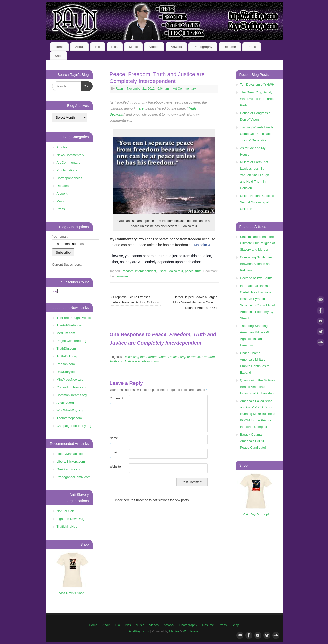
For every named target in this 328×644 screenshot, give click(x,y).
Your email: (60, 236)
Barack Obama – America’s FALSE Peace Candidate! (253, 441)
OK (85, 86)
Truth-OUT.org (67, 356)
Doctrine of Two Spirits (256, 278)
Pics (115, 47)
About (79, 47)
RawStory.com (67, 372)
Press (252, 47)
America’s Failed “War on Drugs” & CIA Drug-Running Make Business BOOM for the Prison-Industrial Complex (258, 414)
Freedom (127, 271)
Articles (62, 147)
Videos (154, 47)
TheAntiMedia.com (70, 325)
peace (189, 271)
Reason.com (66, 364)
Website (115, 467)
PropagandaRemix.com (74, 477)
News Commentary (70, 155)
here (140, 108)
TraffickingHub (67, 526)
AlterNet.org (65, 403)
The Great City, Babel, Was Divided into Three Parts (257, 99)
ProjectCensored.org (71, 341)
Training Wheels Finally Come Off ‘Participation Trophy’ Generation (257, 134)
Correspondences (69, 178)
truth (198, 271)
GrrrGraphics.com (69, 469)
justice (162, 271)
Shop (58, 56)
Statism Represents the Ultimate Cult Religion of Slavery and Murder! (258, 243)
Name (114, 441)
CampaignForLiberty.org (74, 426)
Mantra (174, 631)
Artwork (176, 47)
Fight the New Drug (71, 519)
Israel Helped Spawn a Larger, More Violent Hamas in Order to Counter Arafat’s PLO (195, 302)
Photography (203, 47)
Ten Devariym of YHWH (257, 85)
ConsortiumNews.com (72, 387)
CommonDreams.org (72, 395)
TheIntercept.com (69, 418)
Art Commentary (184, 89)
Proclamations (67, 170)
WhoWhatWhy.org (70, 410)
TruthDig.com (66, 349)
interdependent (146, 271)
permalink (122, 276)
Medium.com (66, 333)
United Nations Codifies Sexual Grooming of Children (257, 202)
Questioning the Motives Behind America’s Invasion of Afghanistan (258, 387)
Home (59, 47)
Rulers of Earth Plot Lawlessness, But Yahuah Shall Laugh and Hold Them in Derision (255, 175)
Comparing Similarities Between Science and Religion (256, 264)
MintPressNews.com (71, 379)
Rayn (119, 89)
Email (114, 455)
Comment (115, 401)
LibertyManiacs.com (71, 454)
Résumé (230, 47)
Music (134, 47)
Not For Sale (66, 511)
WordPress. (191, 631)
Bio (97, 47)
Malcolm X (202, 245)
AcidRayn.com (139, 631)
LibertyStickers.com (71, 461)
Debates (63, 186)
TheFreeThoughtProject (74, 318)
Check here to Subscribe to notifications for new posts (149, 500)
